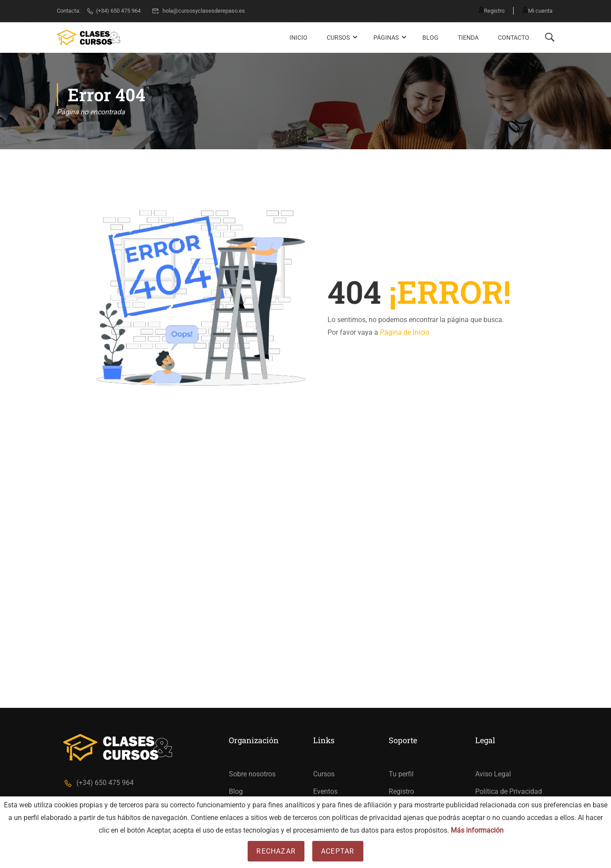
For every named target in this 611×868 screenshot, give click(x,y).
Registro (491, 10)
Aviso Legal (493, 774)
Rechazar (276, 851)
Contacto (514, 38)
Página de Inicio (405, 332)
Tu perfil (401, 774)
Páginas (386, 38)
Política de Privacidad (509, 791)
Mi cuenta (537, 10)
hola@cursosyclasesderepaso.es (198, 11)
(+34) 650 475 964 (114, 11)
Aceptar (338, 851)
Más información (477, 830)
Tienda (468, 38)
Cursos (338, 38)
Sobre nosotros (252, 774)
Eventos (325, 791)
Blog (430, 38)
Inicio (299, 38)
